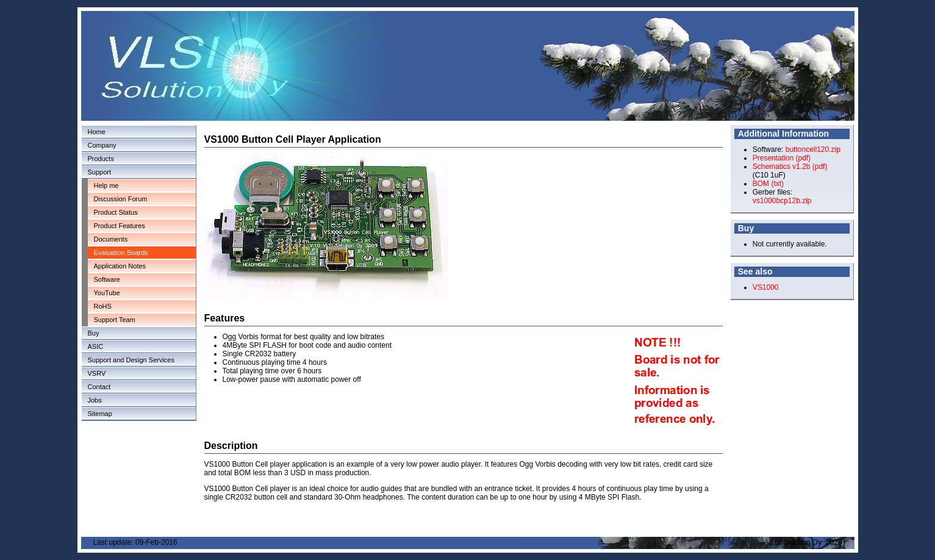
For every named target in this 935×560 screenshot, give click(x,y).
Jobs (95, 400)
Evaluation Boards (121, 253)
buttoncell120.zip (813, 149)
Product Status (116, 212)
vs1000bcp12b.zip (782, 201)
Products (101, 159)
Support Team (115, 320)
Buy (94, 333)
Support (100, 172)
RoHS (103, 306)
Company (102, 145)
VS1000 (766, 287)
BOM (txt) (768, 184)
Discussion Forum (121, 199)
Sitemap (100, 414)
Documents (111, 239)
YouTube (107, 293)
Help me (106, 185)
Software (107, 279)
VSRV (97, 373)
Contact (99, 387)
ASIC (96, 346)
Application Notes (120, 266)
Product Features (120, 226)
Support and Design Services (131, 360)
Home (97, 132)
